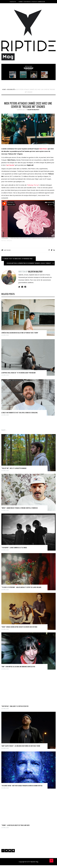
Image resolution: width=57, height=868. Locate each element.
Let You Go (10, 165)
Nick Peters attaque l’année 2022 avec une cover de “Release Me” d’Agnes (28, 105)
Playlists (13, 2)
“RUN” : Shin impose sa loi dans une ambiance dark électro (18, 667)
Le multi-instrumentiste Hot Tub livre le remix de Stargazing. (20, 413)
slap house (7, 250)
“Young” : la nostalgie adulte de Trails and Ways (15, 825)
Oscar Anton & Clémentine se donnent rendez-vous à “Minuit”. (29, 263)
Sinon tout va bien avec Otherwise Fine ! (19, 259)
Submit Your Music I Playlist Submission (32, 2)
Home (4, 89)
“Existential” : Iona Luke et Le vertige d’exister (15, 706)
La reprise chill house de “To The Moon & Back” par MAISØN (18, 373)
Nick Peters (43, 149)
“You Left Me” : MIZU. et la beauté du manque (14, 468)
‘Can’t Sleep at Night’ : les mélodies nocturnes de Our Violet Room (21, 746)
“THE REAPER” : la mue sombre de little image (14, 547)
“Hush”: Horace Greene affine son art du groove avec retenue (19, 627)
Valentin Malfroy (33, 110)
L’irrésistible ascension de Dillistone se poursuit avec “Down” (20, 333)
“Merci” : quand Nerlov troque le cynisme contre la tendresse (20, 508)
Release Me (9, 241)
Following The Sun (33, 185)
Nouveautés (11, 89)
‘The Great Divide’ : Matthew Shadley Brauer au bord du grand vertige (22, 786)
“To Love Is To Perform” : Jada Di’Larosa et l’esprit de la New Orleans (21, 587)
